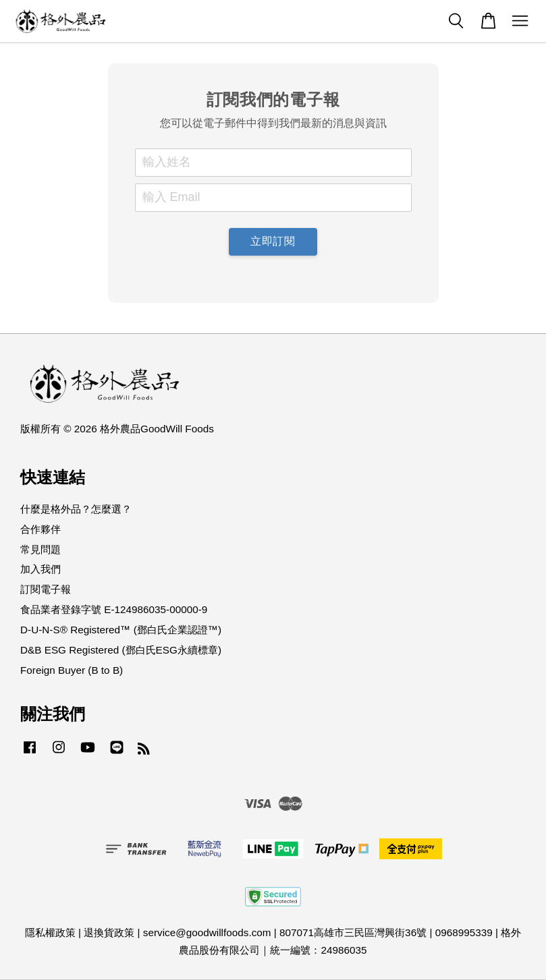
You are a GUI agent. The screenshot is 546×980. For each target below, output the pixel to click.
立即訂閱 (273, 241)
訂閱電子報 (46, 589)
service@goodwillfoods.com (207, 932)
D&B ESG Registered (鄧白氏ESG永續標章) (121, 650)
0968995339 (464, 932)
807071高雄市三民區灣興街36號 (353, 932)
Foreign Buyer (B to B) (72, 670)
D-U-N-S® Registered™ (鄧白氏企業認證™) (121, 630)
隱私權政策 (50, 932)
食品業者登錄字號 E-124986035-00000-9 (114, 609)
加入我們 (40, 569)
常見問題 (40, 549)
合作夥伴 (40, 529)
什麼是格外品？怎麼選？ (76, 509)
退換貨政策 (109, 932)
